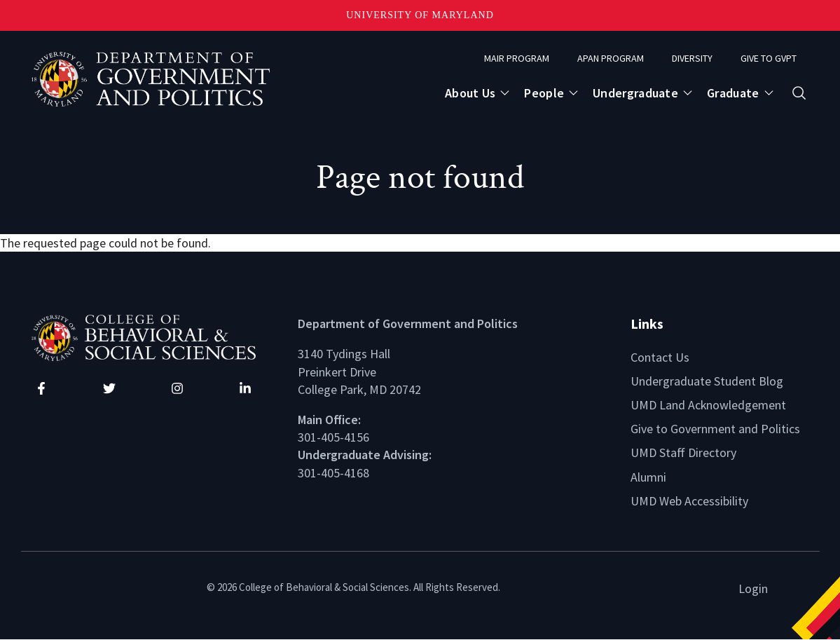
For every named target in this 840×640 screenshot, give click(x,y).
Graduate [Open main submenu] (733, 93)
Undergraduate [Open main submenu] (635, 93)
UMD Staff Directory (683, 452)
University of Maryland (420, 15)
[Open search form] (799, 93)
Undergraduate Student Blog (707, 381)
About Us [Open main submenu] (470, 93)
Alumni (648, 477)
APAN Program (611, 58)
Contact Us (660, 357)
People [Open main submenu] (544, 93)
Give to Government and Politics (715, 429)
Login (753, 588)
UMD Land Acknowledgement (709, 405)
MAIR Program (517, 58)
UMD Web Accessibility (689, 501)
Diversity (692, 58)
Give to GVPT (769, 58)
